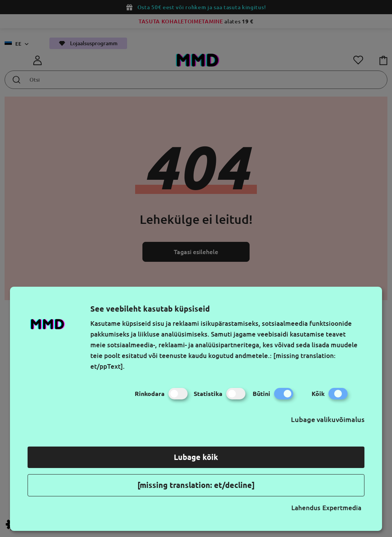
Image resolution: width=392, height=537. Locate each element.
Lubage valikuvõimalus (328, 419)
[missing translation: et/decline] (196, 485)
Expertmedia (342, 508)
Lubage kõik (196, 457)
